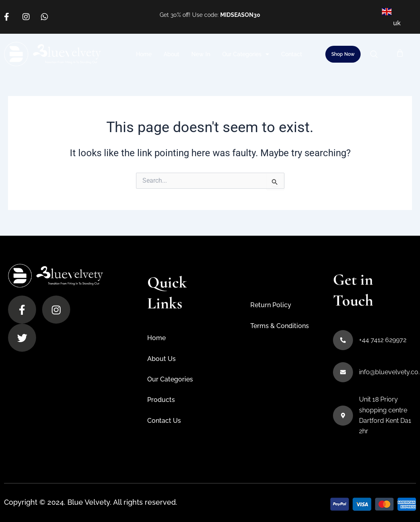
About (171, 54)
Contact (292, 54)
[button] (377, 54)
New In (201, 54)
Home (144, 54)
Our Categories (246, 54)
